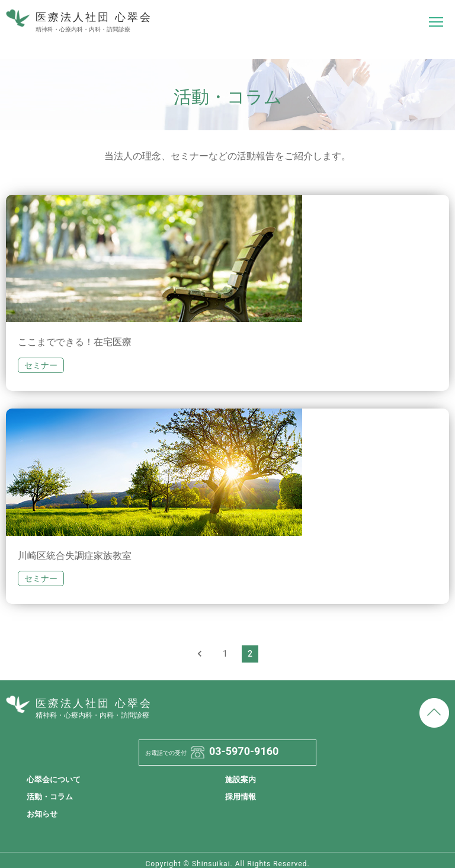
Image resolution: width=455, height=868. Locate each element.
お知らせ (42, 814)
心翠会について (54, 779)
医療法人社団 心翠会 (79, 22)
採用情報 (241, 797)
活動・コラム (50, 797)
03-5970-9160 (244, 751)
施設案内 (241, 779)
